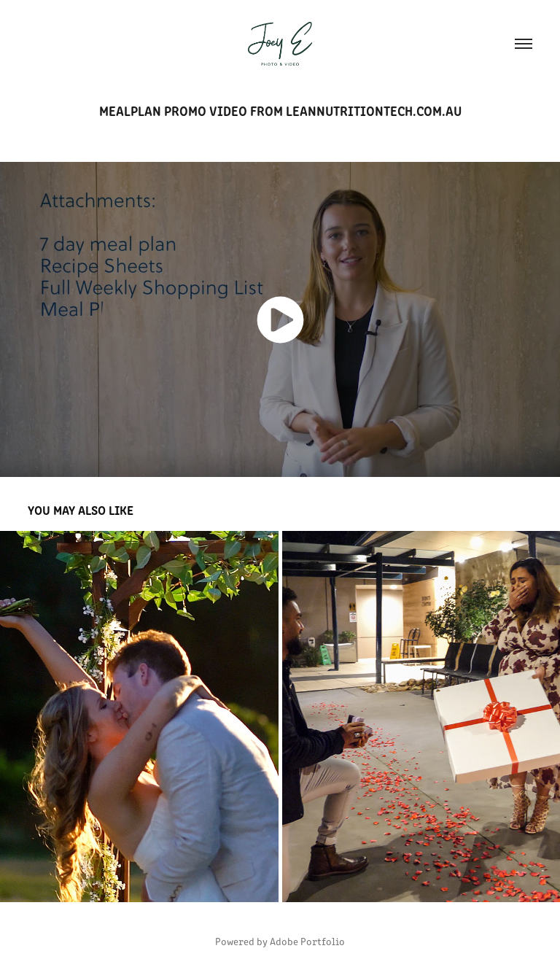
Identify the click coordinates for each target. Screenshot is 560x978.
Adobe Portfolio (307, 941)
